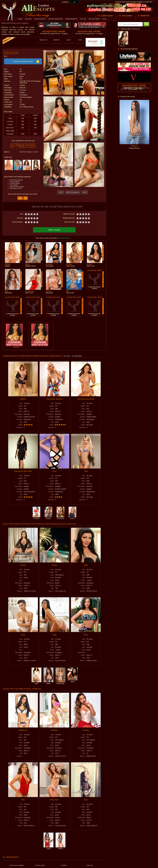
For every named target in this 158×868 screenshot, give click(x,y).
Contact (64, 865)
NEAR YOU (43, 42)
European (23, 90)
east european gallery (17, 187)
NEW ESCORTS (40, 19)
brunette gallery (15, 183)
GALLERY (28, 19)
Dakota (48, 518)
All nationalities (77, 356)
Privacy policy (40, 865)
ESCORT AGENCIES (56, 19)
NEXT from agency (73, 192)
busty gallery (14, 185)
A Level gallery (15, 182)
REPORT (57, 42)
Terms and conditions (17, 865)
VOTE (80, 42)
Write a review (54, 230)
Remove (122, 46)
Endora (72, 518)
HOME (20, 19)
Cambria (36, 518)
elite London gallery (16, 180)
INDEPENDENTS (71, 19)
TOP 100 (83, 19)
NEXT (69, 42)
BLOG (104, 19)
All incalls (67, 356)
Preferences (136, 29)
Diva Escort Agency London (29, 152)
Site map (90, 865)
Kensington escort (16, 188)
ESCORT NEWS (94, 19)
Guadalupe (60, 518)
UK (75, 2)
